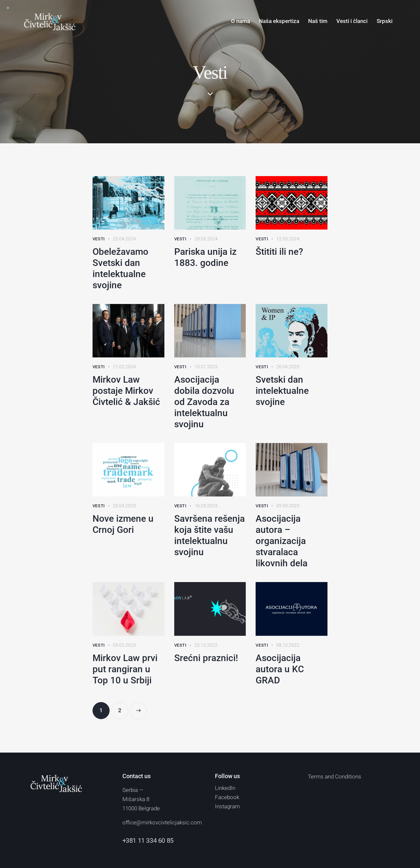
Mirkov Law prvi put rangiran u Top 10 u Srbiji (125, 669)
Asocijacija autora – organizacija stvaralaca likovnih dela (282, 541)
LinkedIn (225, 788)
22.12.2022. (207, 645)
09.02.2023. (125, 645)
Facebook (227, 797)
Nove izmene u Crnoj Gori (123, 524)
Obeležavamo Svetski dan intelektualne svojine (120, 268)
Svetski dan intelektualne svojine (282, 391)
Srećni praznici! (206, 658)
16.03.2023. (207, 506)
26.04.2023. (288, 367)
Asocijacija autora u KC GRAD (280, 669)
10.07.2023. (207, 367)
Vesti (99, 239)
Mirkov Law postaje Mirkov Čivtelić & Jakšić (126, 391)
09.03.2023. (288, 506)
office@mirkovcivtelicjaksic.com (162, 822)
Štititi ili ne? (279, 252)
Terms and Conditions (335, 777)
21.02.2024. (125, 367)
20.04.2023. (125, 506)
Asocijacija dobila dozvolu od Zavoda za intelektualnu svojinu (204, 402)
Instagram (227, 806)
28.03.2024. (207, 239)
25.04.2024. (125, 239)
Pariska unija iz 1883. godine (205, 257)
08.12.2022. (288, 645)
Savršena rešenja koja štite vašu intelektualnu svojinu (210, 535)
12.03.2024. (288, 239)
